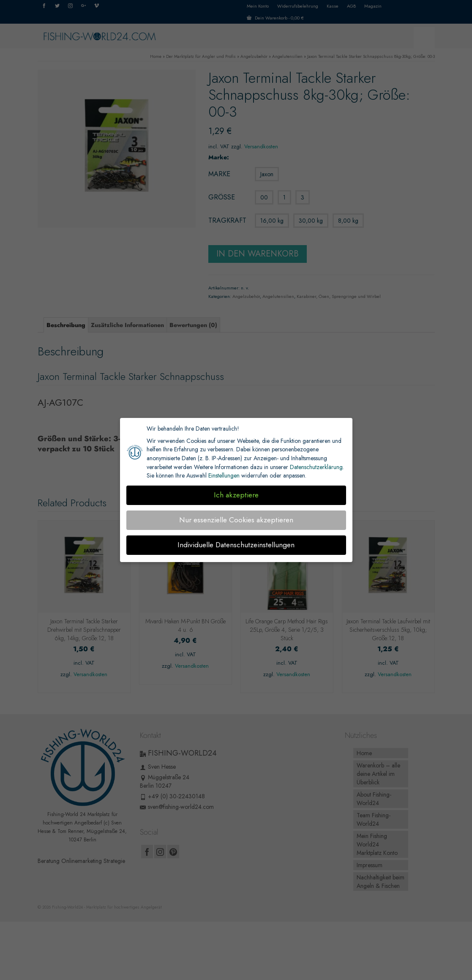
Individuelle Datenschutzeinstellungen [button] (236, 545)
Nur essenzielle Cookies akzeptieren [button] (236, 520)
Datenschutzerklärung (316, 467)
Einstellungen (224, 475)
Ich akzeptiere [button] (236, 495)
